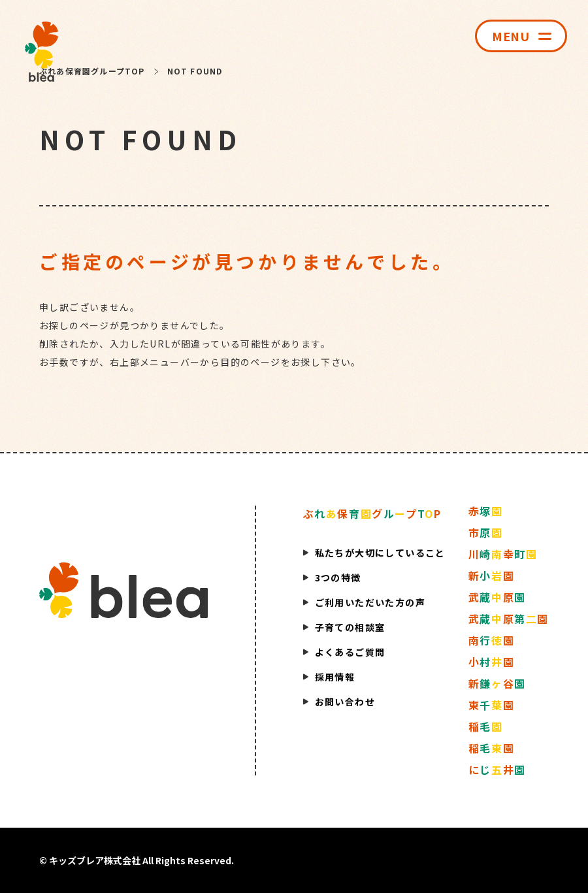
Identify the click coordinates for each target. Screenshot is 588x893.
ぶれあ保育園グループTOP (92, 71)
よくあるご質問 (350, 652)
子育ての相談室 (350, 627)
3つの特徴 (338, 577)
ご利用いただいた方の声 (370, 602)
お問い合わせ (345, 702)
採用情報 (335, 677)
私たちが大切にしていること (380, 553)
